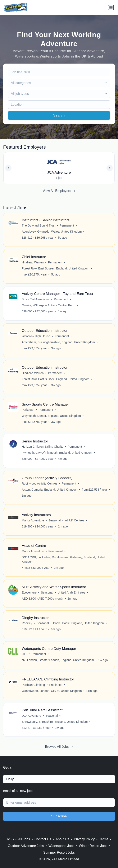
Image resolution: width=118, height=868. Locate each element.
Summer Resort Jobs (59, 852)
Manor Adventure (33, 520)
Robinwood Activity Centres (40, 483)
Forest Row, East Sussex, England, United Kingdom (56, 268)
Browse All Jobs (59, 747)
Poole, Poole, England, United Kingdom (79, 623)
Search (59, 115)
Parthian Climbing (33, 685)
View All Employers (59, 191)
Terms (104, 839)
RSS (10, 839)
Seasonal (55, 520)
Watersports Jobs (62, 846)
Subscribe (59, 816)
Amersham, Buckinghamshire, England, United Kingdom (58, 342)
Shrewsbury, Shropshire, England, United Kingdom (55, 722)
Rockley (27, 623)
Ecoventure (29, 592)
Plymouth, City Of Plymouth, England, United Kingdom (57, 453)
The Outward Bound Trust (38, 225)
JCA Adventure (31, 716)
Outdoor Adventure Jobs (26, 846)
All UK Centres (75, 520)
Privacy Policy (84, 839)
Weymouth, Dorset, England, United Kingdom (51, 416)
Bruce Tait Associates (36, 299)
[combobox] (59, 83)
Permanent (67, 225)
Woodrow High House (36, 336)
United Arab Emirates (71, 592)
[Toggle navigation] (111, 8)
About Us (63, 839)
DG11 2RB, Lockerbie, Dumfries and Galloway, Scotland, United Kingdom (63, 559)
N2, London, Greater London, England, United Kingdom (58, 660)
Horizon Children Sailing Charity (42, 447)
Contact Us (43, 839)
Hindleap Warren (33, 262)
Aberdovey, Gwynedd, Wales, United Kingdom (52, 232)
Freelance (56, 685)
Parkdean (28, 410)
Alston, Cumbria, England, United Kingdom (50, 490)
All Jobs (24, 839)
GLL (24, 654)
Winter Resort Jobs (93, 846)
